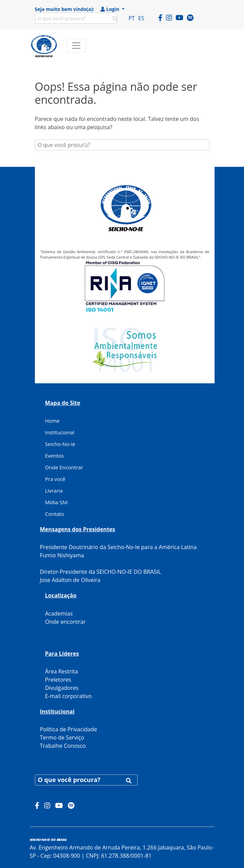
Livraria (54, 491)
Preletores (58, 680)
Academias (59, 613)
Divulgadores (62, 688)
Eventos (55, 456)
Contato (55, 514)
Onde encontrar (66, 622)
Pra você (55, 479)
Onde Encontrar (64, 467)
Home (52, 421)
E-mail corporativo (68, 696)
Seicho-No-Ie (60, 444)
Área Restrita (62, 671)
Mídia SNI (56, 502)
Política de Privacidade (69, 729)
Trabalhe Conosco (63, 746)
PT (131, 18)
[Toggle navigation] (76, 46)
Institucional (60, 432)
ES (141, 18)
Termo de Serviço (62, 737)
